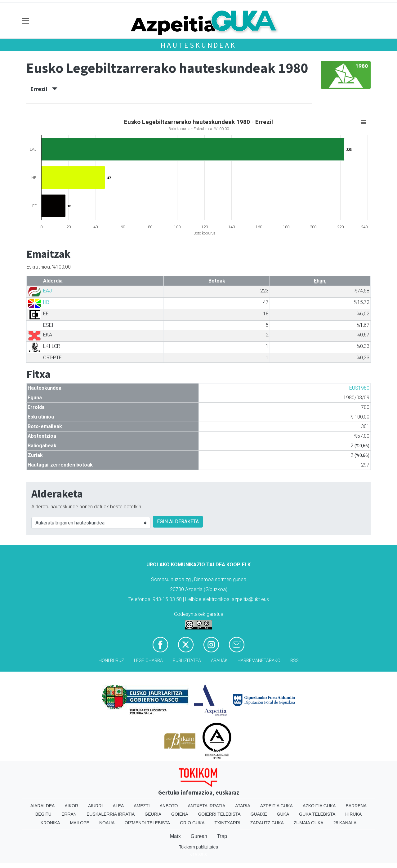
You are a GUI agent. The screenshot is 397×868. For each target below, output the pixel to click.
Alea (118, 806)
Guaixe (259, 814)
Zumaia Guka (309, 823)
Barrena (356, 806)
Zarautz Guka (267, 823)
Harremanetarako (259, 661)
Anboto (169, 806)
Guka (283, 814)
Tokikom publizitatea (198, 847)
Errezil (44, 89)
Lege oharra (148, 661)
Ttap (222, 836)
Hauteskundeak (198, 45)
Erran (69, 814)
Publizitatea (187, 661)
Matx (175, 836)
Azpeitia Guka (277, 806)
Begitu (43, 814)
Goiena (180, 814)
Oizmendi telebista (147, 823)
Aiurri (95, 806)
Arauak (219, 661)
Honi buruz (111, 661)
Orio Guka (192, 823)
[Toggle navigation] (26, 21)
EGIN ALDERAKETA (178, 522)
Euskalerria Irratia (111, 814)
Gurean (199, 836)
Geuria (153, 814)
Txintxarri (227, 823)
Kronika (50, 823)
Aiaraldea (43, 806)
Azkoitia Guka (319, 806)
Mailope (80, 823)
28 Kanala (345, 823)
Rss (294, 661)
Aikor (71, 806)
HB (46, 302)
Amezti (142, 806)
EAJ (47, 291)
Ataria (243, 806)
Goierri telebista (219, 814)
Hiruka (353, 814)
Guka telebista (317, 814)
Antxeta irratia (207, 806)
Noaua (107, 823)
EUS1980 (359, 388)
